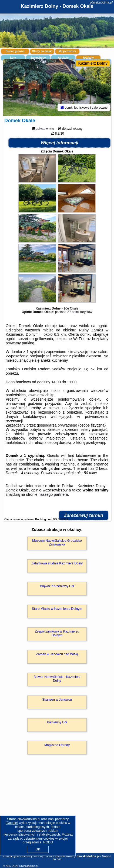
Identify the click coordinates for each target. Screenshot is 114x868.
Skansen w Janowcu (57, 700)
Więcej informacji (59, 143)
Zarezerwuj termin (84, 515)
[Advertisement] (57, 812)
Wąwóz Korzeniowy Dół (57, 586)
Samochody (38, 58)
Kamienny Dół (57, 722)
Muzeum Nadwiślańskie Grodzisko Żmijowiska (57, 543)
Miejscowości (67, 51)
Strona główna (15, 51)
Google (12, 823)
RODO (48, 842)
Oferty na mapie (42, 51)
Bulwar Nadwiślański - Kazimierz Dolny (57, 679)
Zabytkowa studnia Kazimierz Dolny (57, 563)
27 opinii (73, 312)
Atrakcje (63, 58)
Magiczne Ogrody (57, 745)
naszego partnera (53, 494)
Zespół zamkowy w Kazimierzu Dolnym (57, 633)
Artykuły (88, 58)
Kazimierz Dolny (93, 63)
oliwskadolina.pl (101, 2)
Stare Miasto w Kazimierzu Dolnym (57, 609)
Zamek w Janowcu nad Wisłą (57, 654)
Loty (13, 58)
